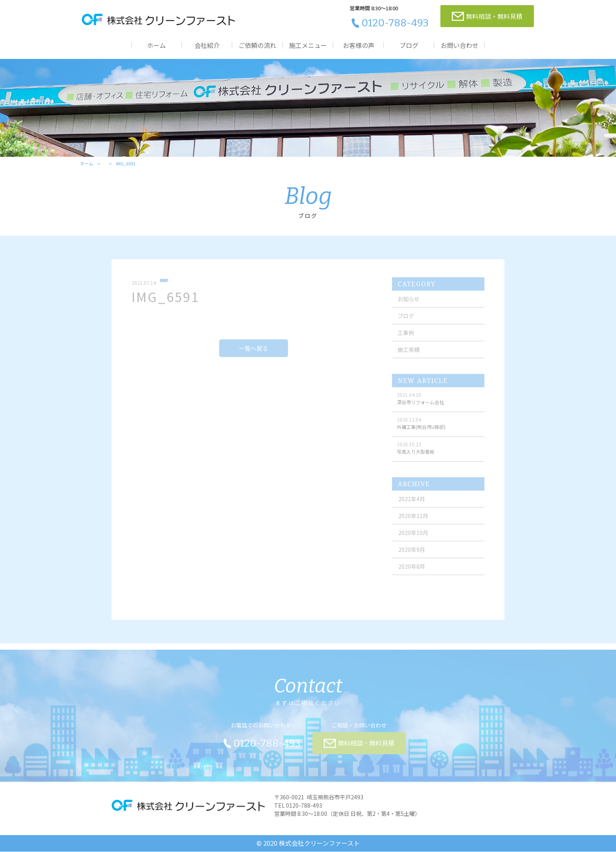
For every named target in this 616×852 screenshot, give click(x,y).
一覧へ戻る (254, 352)
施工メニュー (308, 45)
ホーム (156, 45)
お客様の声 (359, 45)
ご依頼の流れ (257, 45)
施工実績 (409, 354)
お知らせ (409, 303)
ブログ (409, 45)
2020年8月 (412, 570)
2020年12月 (414, 520)
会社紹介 (207, 45)
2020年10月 (414, 537)
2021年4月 (412, 503)
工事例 (406, 337)
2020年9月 (412, 553)
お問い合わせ (460, 45)
